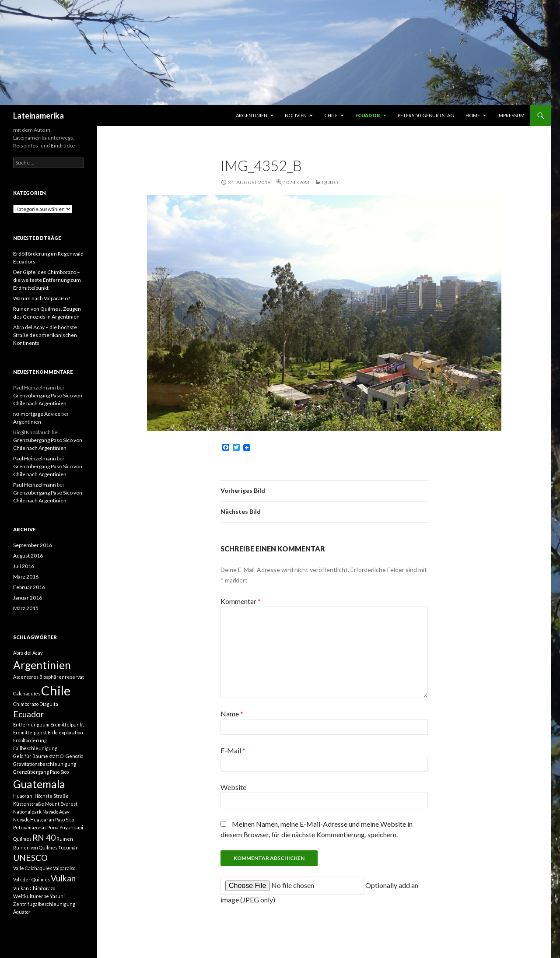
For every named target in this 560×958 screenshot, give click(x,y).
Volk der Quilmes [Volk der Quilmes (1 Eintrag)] (31, 879)
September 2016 (33, 545)
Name (232, 714)
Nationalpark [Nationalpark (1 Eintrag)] (27, 812)
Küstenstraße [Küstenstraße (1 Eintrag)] (29, 804)
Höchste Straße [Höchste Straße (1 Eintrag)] (52, 796)
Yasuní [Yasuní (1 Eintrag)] (57, 896)
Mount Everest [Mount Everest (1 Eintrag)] (61, 804)
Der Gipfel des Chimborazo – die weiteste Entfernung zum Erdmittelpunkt (47, 280)
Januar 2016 (28, 598)
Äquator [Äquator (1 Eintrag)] (22, 912)
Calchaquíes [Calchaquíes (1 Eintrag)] (27, 693)
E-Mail (233, 750)
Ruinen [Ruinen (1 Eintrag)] (65, 839)
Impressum (511, 115)
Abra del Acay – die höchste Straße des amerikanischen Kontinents (45, 335)
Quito (330, 182)
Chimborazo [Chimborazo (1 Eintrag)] (26, 704)
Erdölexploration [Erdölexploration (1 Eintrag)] (65, 732)
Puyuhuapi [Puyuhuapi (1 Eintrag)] (71, 827)
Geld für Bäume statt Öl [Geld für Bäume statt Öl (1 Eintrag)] (39, 756)
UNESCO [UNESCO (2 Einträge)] (30, 858)
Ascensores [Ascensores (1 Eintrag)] (26, 677)
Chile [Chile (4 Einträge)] (56, 690)
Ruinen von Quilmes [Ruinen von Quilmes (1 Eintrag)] (35, 847)
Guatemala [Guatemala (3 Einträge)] (39, 784)
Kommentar (241, 601)
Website (233, 787)
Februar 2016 (29, 587)
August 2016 (28, 556)
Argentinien (252, 115)
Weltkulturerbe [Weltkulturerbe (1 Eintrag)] (31, 896)
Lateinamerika (38, 116)
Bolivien (296, 115)
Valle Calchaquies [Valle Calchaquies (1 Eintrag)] (33, 868)
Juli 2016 (24, 566)
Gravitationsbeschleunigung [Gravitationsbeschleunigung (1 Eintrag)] (45, 764)
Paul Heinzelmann (35, 458)
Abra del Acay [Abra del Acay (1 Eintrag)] (28, 653)
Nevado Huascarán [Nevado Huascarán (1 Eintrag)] (34, 819)
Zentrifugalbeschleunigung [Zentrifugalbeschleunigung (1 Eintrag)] (44, 904)
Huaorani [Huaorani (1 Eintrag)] (23, 796)
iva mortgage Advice (37, 414)
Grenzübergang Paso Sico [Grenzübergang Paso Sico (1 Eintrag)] (41, 772)
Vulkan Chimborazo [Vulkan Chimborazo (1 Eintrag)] (34, 888)
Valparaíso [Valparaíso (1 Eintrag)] (64, 868)
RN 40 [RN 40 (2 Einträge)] (44, 837)
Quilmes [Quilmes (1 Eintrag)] (22, 839)
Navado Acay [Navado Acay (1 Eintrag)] (56, 812)
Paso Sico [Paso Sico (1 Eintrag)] (65, 819)
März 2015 (26, 608)
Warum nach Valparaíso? (42, 298)
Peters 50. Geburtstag (426, 115)
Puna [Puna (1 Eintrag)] (53, 827)
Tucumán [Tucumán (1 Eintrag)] (68, 847)
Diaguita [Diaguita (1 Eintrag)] (49, 704)
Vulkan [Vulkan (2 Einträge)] (63, 878)
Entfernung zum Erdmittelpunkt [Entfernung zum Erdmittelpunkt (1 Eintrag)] (49, 725)
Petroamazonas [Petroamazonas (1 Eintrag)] (30, 827)
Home (473, 115)
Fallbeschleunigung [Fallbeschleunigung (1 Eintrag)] (35, 748)
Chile (331, 115)
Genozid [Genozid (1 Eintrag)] (75, 756)
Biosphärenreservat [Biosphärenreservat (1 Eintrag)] (62, 677)
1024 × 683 (296, 182)
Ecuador (368, 115)
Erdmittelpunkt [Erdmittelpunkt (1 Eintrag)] (30, 732)
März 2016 (26, 577)
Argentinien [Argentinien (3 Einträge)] (42, 665)
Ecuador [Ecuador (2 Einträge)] (28, 714)
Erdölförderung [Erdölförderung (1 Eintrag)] (30, 740)
